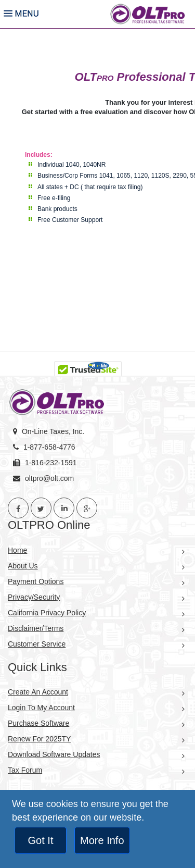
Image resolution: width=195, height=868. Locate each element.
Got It (41, 840)
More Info (102, 840)
